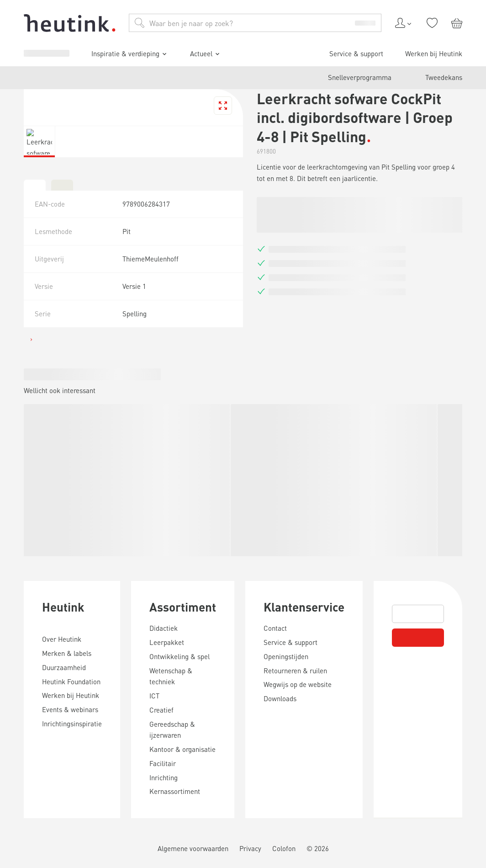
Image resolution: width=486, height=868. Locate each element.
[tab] (7, 848)
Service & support (48, 602)
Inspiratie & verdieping (61, 573)
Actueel (39, 586)
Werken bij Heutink (51, 610)
